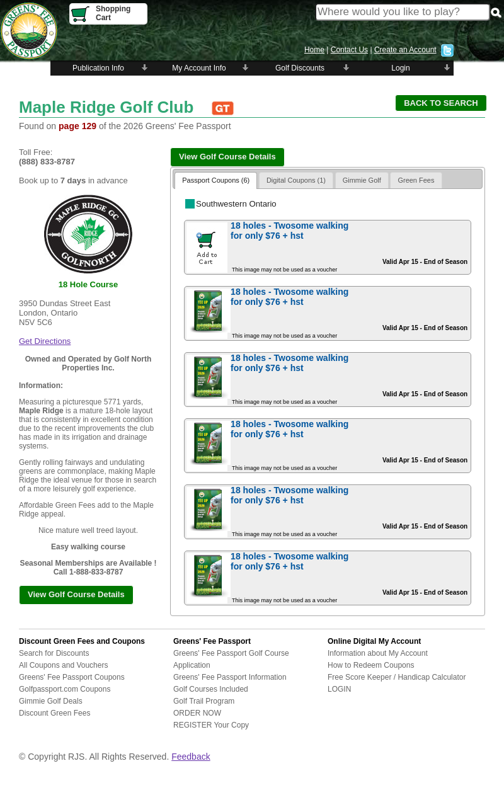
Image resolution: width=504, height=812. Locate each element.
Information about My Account (378, 653)
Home (314, 50)
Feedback (191, 757)
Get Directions (45, 341)
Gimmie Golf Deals (51, 701)
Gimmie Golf (362, 180)
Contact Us (349, 50)
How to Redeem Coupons (371, 665)
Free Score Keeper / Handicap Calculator (397, 677)
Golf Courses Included (211, 689)
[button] (441, 103)
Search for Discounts (54, 653)
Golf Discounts (300, 68)
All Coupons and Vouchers (63, 665)
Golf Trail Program (204, 701)
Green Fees (416, 180)
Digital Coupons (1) (296, 180)
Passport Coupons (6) (216, 180)
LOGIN (339, 689)
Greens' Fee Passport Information (230, 677)
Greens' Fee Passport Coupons (72, 677)
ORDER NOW (197, 713)
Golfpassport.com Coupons (65, 689)
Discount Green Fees (54, 713)
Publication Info (98, 68)
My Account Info (199, 68)
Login (400, 68)
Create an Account (405, 50)
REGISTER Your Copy (211, 725)
